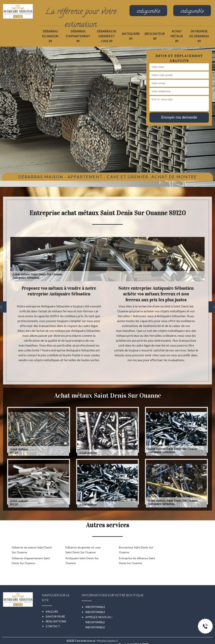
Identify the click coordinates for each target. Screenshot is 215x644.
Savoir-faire (55, 616)
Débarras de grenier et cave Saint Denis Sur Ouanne (83, 550)
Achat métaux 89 (177, 36)
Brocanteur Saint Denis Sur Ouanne (136, 550)
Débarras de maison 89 (50, 36)
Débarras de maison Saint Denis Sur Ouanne (32, 550)
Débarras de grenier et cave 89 (107, 36)
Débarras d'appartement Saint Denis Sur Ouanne (31, 561)
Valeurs (52, 612)
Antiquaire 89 (131, 36)
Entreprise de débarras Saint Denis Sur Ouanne (137, 561)
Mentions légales (107, 641)
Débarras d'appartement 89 (78, 36)
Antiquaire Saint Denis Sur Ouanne (82, 561)
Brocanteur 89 (155, 36)
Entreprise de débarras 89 (199, 36)
